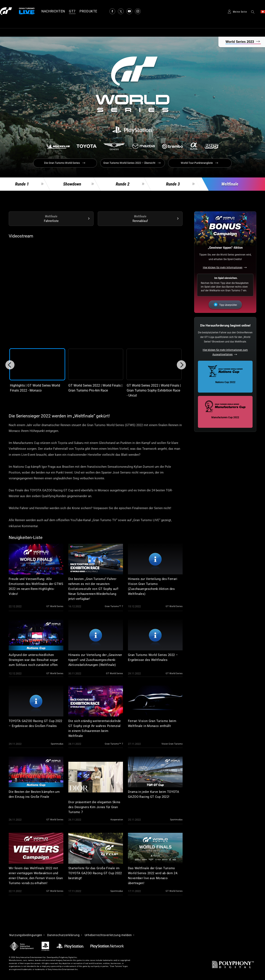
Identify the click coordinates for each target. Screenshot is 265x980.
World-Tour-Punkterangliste (197, 163)
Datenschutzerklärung (63, 935)
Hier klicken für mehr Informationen (223, 268)
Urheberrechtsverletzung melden (108, 935)
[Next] (181, 365)
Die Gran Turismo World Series (62, 163)
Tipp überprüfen (228, 305)
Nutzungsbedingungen (26, 935)
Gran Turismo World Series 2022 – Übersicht (129, 163)
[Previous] (10, 365)
